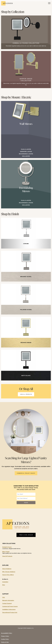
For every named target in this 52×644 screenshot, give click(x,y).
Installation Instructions (9, 609)
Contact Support (7, 603)
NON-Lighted (26, 156)
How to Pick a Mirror (8, 575)
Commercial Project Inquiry (10, 606)
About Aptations (7, 569)
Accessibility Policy (7, 633)
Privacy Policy (5, 636)
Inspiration (5, 582)
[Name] (26, 494)
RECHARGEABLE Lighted (26, 154)
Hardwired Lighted (26, 151)
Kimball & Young (7, 547)
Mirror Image (6, 552)
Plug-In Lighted (26, 149)
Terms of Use (5, 642)
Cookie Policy (5, 639)
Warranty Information (8, 600)
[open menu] (49, 3)
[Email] (26, 498)
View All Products (7, 556)
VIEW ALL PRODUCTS (26, 394)
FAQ (4, 597)
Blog (4, 585)
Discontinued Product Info (10, 612)
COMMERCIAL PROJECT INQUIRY (26, 473)
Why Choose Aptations (9, 572)
